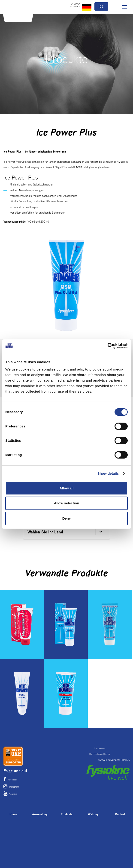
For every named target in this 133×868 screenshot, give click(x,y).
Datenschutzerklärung (100, 754)
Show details (108, 473)
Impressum (100, 748)
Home (13, 814)
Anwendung (40, 814)
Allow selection (66, 503)
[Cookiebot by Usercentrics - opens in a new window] (107, 346)
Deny (67, 518)
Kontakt (120, 814)
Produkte (66, 814)
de (101, 6)
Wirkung (93, 814)
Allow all (67, 488)
